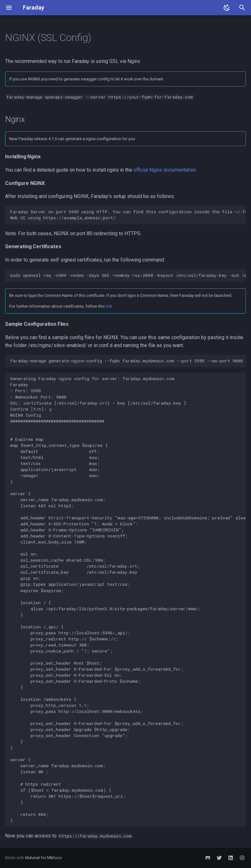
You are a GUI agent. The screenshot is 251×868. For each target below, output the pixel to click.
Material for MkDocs (44, 858)
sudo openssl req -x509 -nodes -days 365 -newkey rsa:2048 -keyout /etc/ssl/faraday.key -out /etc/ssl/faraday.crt (128, 275)
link (109, 306)
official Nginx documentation (165, 170)
